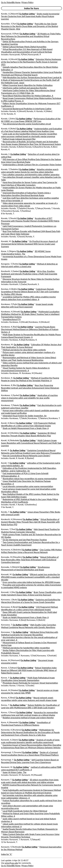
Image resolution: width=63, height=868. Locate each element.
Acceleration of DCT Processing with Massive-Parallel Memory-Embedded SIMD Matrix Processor (30, 221)
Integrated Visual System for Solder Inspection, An (25, 416)
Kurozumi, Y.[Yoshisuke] (11, 847)
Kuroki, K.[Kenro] (8, 423)
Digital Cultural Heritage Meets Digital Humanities (25, 47)
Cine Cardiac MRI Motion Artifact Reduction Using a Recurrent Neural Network (31, 551)
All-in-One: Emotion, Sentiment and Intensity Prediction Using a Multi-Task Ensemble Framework (29, 274)
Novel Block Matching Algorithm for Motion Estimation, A (28, 96)
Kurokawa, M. (7, 345)
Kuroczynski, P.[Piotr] (10, 34)
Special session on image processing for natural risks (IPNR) (30, 692)
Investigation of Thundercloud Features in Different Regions (26, 724)
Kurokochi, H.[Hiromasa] (12, 519)
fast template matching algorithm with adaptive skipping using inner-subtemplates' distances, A (29, 797)
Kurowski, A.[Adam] (10, 740)
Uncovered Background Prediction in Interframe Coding (27, 109)
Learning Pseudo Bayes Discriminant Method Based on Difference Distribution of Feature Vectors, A (30, 329)
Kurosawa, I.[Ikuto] (9, 600)
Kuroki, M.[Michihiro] (10, 433)
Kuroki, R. (5, 450)
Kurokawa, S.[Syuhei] (10, 395)
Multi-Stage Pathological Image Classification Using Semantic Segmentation (28, 679)
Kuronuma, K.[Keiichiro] (11, 550)
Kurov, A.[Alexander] (10, 722)
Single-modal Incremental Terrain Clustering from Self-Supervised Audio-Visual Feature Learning (30, 16)
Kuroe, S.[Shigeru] (9, 251)
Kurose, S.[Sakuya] (9, 668)
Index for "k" (7, 854)
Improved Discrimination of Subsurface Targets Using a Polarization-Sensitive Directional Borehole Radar (26, 194)
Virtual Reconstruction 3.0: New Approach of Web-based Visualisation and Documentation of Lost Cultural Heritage (27, 51)
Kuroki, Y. (5, 463)
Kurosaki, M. (7, 574)
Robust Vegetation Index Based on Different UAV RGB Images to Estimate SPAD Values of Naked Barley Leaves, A (29, 670)
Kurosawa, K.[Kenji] (10, 607)
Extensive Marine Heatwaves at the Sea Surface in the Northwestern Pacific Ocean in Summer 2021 (31, 62)
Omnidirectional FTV (12, 319)
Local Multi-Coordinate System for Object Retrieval (25, 811)
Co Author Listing (27, 14)
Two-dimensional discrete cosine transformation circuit (27, 124)
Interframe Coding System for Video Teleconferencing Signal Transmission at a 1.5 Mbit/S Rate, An (28, 92)
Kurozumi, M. (7, 767)
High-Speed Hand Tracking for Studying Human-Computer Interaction (30, 531)
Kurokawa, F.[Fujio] (9, 304)
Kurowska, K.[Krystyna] (11, 730)
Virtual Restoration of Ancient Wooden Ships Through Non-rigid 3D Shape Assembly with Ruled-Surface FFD (30, 522)
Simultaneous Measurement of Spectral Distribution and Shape (25, 568)
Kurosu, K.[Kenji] (8, 698)
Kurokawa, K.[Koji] (9, 327)
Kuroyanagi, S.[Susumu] (11, 752)
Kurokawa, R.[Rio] (9, 385)
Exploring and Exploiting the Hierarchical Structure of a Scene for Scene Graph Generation (31, 601)
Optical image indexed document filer (19, 139)
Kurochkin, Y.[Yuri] (9, 24)
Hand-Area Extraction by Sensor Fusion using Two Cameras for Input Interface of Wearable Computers (29, 184)
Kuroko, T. (5, 512)
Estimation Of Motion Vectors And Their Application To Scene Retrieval (31, 346)
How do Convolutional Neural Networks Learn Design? (27, 456)
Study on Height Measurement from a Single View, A (26, 428)
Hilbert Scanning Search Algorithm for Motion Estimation (28, 85)
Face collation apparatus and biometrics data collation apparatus (31, 175)
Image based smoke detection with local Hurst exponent (27, 306)
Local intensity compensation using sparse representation (28, 486)
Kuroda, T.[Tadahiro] (10, 169)
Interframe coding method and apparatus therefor (25, 88)
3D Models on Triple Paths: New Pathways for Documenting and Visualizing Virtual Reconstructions (31, 36)
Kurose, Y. (5, 678)
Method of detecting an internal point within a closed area (29, 265)
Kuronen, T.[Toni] (8, 529)
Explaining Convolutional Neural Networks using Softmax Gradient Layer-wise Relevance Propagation (31, 452)
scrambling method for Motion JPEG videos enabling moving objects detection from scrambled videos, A (28, 298)
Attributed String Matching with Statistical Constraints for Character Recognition (30, 633)
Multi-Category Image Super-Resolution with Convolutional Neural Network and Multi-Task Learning (31, 443)
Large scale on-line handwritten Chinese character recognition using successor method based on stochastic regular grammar (29, 135)
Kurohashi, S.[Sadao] (10, 271)
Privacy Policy (27, 2)
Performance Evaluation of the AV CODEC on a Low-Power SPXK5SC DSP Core (31, 120)
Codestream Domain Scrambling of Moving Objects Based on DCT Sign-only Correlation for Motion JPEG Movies (30, 292)
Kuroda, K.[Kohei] (9, 129)
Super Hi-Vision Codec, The (15, 772)
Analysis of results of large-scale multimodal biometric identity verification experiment (31, 741)
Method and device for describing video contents (24, 350)
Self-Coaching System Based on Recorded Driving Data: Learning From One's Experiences (30, 761)
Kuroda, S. (5, 154)
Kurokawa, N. (7, 378)
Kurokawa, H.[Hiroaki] (11, 312)
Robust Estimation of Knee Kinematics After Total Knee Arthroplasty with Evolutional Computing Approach (30, 560)
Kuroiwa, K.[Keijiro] (10, 289)
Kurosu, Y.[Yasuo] (9, 712)
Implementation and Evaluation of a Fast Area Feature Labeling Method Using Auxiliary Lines (31, 130)
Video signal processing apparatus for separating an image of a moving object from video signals (29, 204)
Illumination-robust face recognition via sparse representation (30, 479)
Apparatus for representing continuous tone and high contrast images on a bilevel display (29, 714)
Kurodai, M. (6, 241)
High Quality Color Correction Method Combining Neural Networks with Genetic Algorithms (29, 626)
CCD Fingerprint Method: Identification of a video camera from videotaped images (28, 424)
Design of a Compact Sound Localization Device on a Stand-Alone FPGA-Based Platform (30, 754)
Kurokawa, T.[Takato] (10, 405)
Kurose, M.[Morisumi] (11, 660)
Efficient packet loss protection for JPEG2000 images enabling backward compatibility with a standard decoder (31, 577)
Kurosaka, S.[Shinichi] (10, 567)
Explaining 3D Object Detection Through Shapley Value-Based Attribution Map (29, 434)
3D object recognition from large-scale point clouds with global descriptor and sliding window (30, 781)
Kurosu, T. (5, 705)
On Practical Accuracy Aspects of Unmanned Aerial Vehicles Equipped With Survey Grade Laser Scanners (29, 244)
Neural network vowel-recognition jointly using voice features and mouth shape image (29, 699)
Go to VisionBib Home (11, 2)
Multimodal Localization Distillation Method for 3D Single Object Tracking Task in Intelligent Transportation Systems (30, 314)
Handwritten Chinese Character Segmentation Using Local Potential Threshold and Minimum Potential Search (31, 74)
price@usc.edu (11, 863)
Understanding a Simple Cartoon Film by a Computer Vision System (32, 165)
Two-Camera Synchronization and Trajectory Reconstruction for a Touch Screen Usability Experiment (30, 544)
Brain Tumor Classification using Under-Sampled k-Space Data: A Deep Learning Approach (31, 594)
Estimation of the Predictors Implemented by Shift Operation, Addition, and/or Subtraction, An (29, 469)
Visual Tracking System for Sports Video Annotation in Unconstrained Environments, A (25, 369)
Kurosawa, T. (7, 625)
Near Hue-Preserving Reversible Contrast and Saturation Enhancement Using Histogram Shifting (30, 388)
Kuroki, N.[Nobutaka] (10, 440)
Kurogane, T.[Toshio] (10, 264)
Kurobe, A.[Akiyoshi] (10, 14)
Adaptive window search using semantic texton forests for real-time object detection (30, 171)
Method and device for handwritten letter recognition (26, 648)
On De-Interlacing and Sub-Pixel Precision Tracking (25, 540)
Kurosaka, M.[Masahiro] (12, 557)
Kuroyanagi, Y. (7, 760)
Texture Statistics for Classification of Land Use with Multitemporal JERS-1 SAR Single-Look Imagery (30, 706)
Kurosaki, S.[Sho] (8, 592)
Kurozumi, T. (6, 780)
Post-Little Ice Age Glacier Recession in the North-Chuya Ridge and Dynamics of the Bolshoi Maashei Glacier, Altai (30, 26)
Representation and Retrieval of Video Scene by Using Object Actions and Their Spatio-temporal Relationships (29, 359)
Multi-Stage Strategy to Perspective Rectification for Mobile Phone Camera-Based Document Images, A (31, 336)
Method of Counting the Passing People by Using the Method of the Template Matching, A (30, 379)
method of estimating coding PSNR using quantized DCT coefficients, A (31, 768)
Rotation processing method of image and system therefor (28, 718)
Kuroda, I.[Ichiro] (8, 119)
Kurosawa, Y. (7, 632)
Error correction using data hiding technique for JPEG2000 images (31, 582)
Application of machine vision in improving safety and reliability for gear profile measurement (29, 398)
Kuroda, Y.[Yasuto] (9, 218)
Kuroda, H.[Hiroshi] (9, 59)
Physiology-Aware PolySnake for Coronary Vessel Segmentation (30, 683)
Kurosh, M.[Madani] (10, 690)
